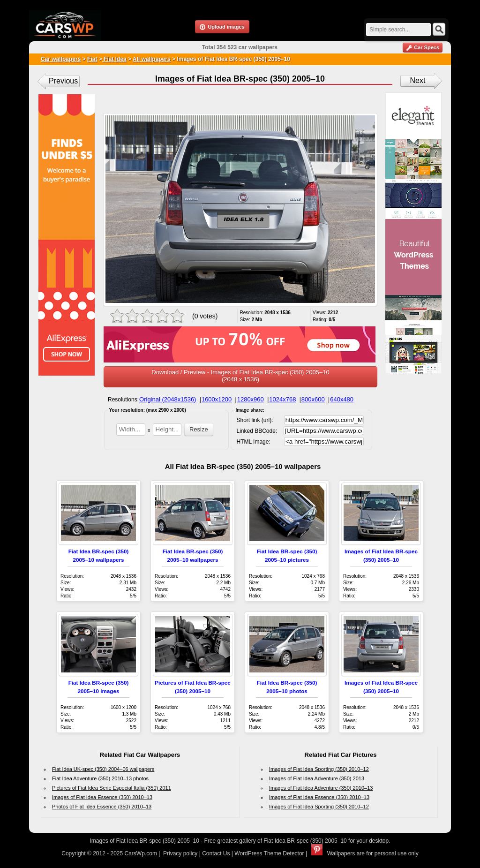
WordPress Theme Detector (269, 853)
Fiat (92, 59)
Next (418, 80)
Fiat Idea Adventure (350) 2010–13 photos (100, 778)
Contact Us (216, 853)
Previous (63, 81)
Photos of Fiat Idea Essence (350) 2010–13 (102, 807)
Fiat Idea (114, 59)
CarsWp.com (141, 853)
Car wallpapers (61, 59)
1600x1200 (217, 399)
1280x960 (251, 399)
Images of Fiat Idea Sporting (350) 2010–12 (319, 769)
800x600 (313, 399)
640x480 (342, 399)
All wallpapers (152, 59)
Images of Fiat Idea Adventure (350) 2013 (317, 778)
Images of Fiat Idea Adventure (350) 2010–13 (321, 788)
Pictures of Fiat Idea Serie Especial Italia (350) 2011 (112, 788)
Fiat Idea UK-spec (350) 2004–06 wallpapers (103, 769)
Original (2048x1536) (168, 399)
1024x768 (282, 399)
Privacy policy (180, 853)
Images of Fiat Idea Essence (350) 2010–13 (102, 797)
